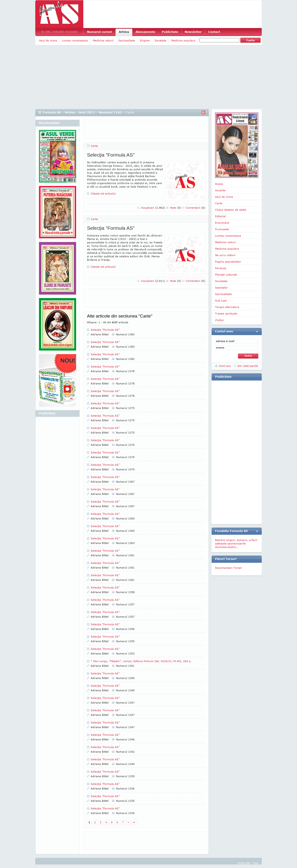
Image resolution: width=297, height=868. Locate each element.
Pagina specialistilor (228, 262)
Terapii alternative (227, 307)
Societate (221, 281)
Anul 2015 (87, 112)
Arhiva (124, 32)
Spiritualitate (127, 40)
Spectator (221, 288)
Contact (214, 32)
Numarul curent (99, 32)
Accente (220, 190)
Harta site (244, 863)
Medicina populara (183, 40)
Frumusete (222, 229)
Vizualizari (153, 208)
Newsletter (193, 32)
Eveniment (222, 223)
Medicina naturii (103, 40)
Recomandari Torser (229, 568)
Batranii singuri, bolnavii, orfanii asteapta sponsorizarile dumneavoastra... (236, 543)
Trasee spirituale (226, 313)
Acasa (219, 184)
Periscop (221, 268)
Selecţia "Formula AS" (111, 155)
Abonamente (145, 32)
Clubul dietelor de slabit (231, 210)
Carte (94, 146)
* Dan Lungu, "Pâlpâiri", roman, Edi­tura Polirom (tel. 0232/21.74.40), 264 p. (141, 661)
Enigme (145, 40)
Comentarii (195, 208)
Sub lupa (221, 300)
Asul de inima (48, 40)
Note (176, 208)
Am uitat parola (248, 366)
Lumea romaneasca (75, 40)
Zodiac (220, 320)
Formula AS (52, 112)
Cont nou (225, 366)
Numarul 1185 (110, 112)
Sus (256, 863)
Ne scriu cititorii (225, 255)
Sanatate (160, 40)
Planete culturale (226, 275)
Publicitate (170, 32)
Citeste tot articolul (103, 193)
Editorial (220, 216)
